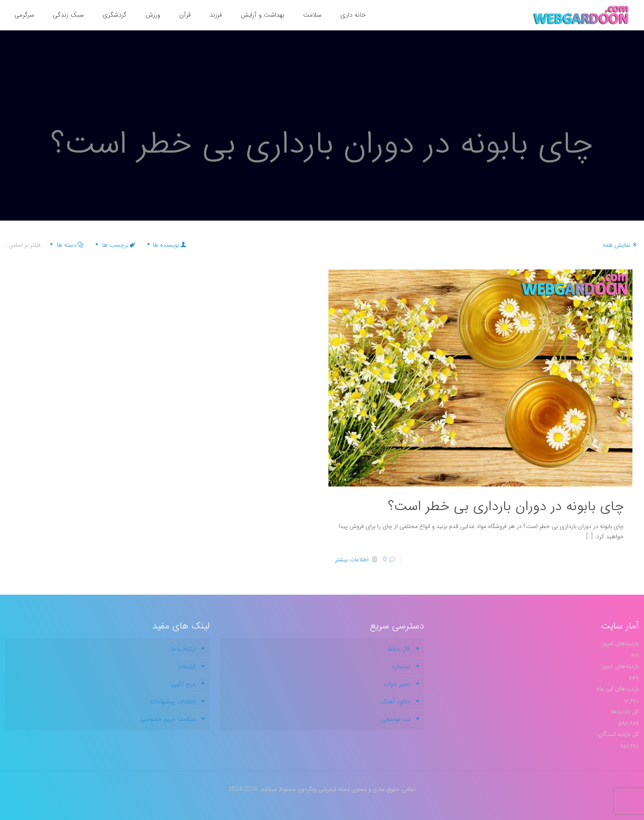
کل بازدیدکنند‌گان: (617, 734)
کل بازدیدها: (623, 711)
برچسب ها (114, 245)
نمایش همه (621, 245)
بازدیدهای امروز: (619, 643)
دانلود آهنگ (396, 702)
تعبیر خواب (397, 684)
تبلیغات (187, 667)
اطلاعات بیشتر (352, 560)
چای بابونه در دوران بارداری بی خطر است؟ (506, 507)
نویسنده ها (166, 245)
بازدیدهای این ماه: (616, 689)
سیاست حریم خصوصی (168, 719)
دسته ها (66, 245)
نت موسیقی (396, 719)
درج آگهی (183, 684)
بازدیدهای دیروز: (618, 666)
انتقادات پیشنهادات (173, 702)
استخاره (401, 667)
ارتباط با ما (183, 649)
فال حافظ (399, 649)
